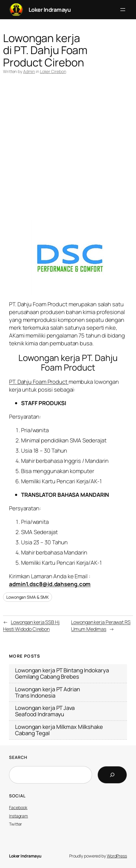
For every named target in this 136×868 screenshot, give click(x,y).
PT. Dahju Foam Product (39, 382)
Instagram (19, 816)
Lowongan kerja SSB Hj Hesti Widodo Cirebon (31, 626)
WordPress (117, 856)
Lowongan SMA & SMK (28, 597)
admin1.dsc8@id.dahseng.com (50, 584)
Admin (29, 71)
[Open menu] (123, 10)
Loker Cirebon (53, 71)
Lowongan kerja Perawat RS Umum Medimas (101, 626)
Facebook (18, 807)
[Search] (112, 775)
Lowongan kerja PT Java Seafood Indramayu (45, 711)
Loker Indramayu (50, 10)
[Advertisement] (68, 152)
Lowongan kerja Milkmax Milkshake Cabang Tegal (59, 730)
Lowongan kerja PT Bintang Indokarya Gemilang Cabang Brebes (62, 674)
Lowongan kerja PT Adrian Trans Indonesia (48, 692)
